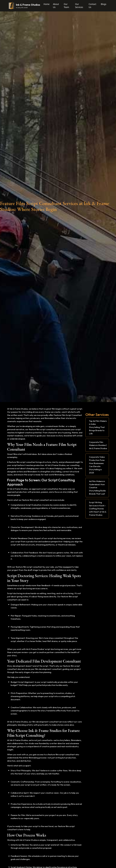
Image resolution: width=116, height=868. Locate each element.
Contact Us (92, 6)
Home (47, 4)
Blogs (103, 4)
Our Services (79, 6)
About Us (56, 6)
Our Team (66, 6)
